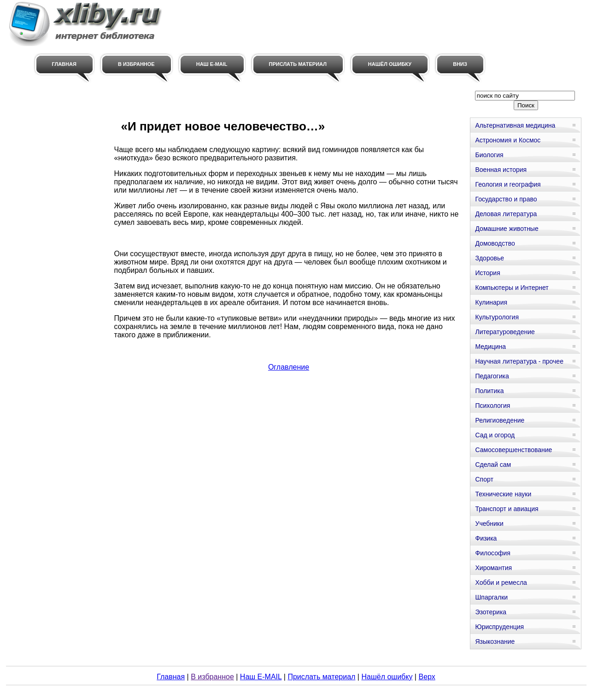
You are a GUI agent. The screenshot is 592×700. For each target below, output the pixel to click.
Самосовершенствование (513, 450)
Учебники (489, 524)
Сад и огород (495, 435)
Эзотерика (491, 612)
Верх (427, 677)
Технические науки (503, 494)
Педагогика (492, 376)
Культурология (497, 317)
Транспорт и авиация (507, 509)
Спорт (484, 479)
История (487, 273)
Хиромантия (493, 568)
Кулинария (491, 302)
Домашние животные (507, 229)
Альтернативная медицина (515, 125)
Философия (492, 553)
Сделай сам (493, 465)
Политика (489, 391)
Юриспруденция (499, 627)
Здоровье (489, 258)
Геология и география (508, 184)
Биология (489, 155)
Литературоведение (505, 332)
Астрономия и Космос (508, 140)
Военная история (501, 170)
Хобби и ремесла (501, 582)
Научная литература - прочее (519, 361)
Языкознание (495, 641)
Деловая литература (506, 214)
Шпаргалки (491, 597)
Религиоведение (500, 420)
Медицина (490, 347)
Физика (486, 538)
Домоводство (495, 243)
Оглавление (289, 367)
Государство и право (506, 199)
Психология (492, 406)
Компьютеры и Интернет (512, 288)
